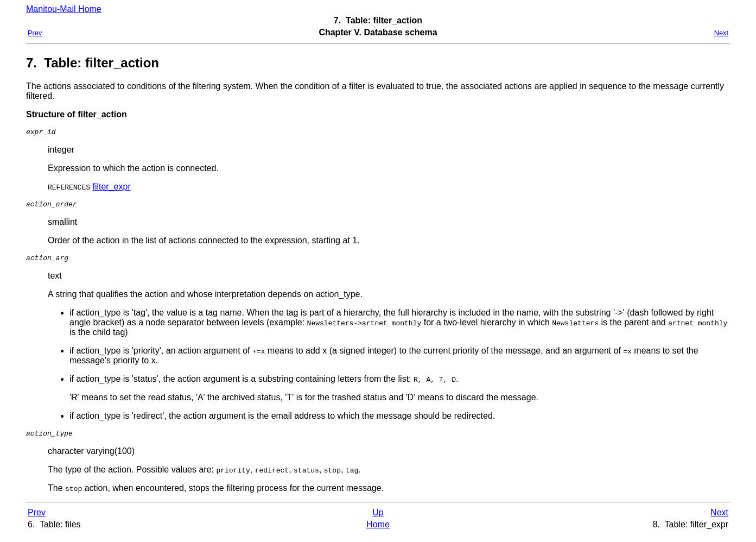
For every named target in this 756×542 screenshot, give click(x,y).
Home (378, 531)
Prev (35, 33)
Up (378, 519)
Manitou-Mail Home (64, 9)
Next (721, 33)
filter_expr (111, 188)
